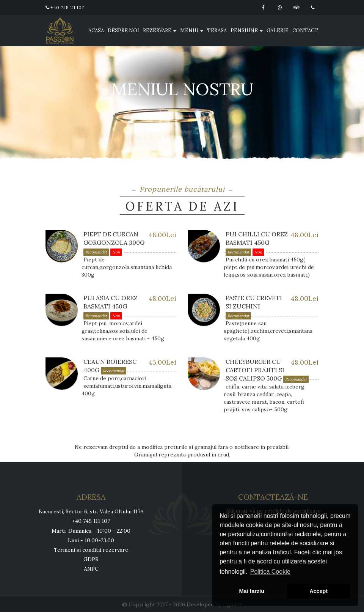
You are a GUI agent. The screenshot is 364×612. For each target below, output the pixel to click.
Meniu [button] (192, 31)
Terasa (217, 31)
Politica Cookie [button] (270, 572)
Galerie (278, 31)
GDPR (91, 559)
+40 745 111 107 (65, 7)
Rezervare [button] (160, 31)
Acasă (96, 31)
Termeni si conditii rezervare (91, 550)
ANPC (91, 569)
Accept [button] (318, 591)
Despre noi (123, 31)
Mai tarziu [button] (252, 591)
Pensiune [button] (247, 31)
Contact (305, 31)
